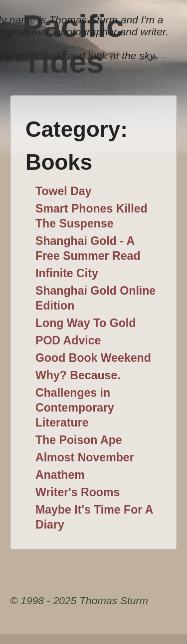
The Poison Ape (79, 440)
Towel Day (64, 191)
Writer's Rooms (78, 492)
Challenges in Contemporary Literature (75, 408)
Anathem (60, 475)
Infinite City (67, 273)
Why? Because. (78, 375)
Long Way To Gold (86, 323)
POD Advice (68, 340)
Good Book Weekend (93, 358)
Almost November (85, 457)
